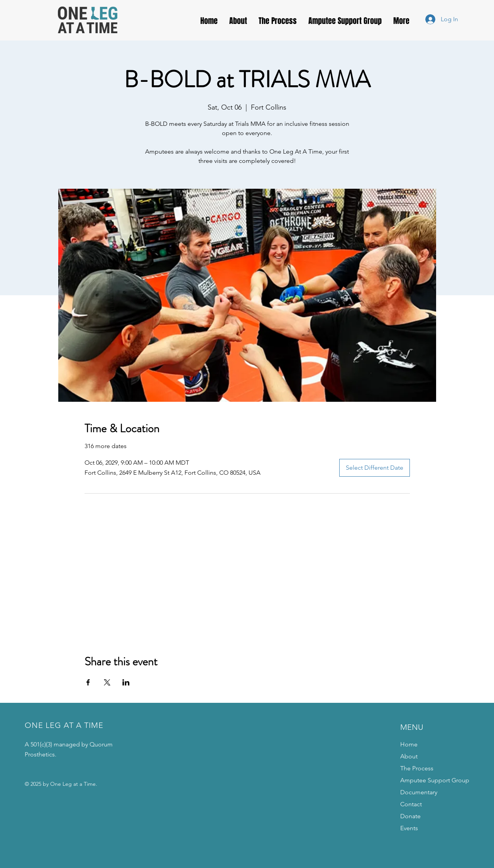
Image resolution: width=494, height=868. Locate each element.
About (409, 756)
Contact (411, 804)
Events (409, 828)
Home (409, 744)
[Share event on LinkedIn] (126, 682)
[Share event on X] (107, 682)
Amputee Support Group (435, 780)
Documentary (419, 792)
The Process (417, 768)
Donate (410, 816)
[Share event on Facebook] (88, 682)
